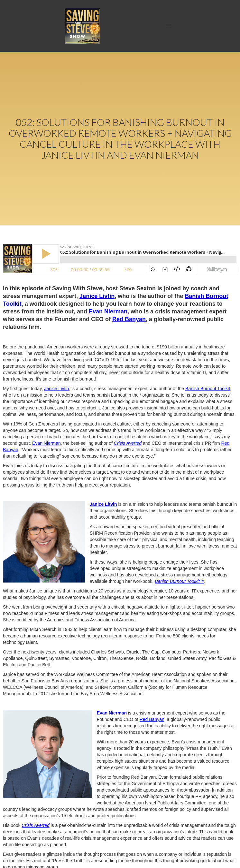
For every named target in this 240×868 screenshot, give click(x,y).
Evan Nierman (108, 311)
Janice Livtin (97, 296)
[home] (81, 26)
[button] (169, 26)
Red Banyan (129, 319)
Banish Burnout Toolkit (208, 389)
